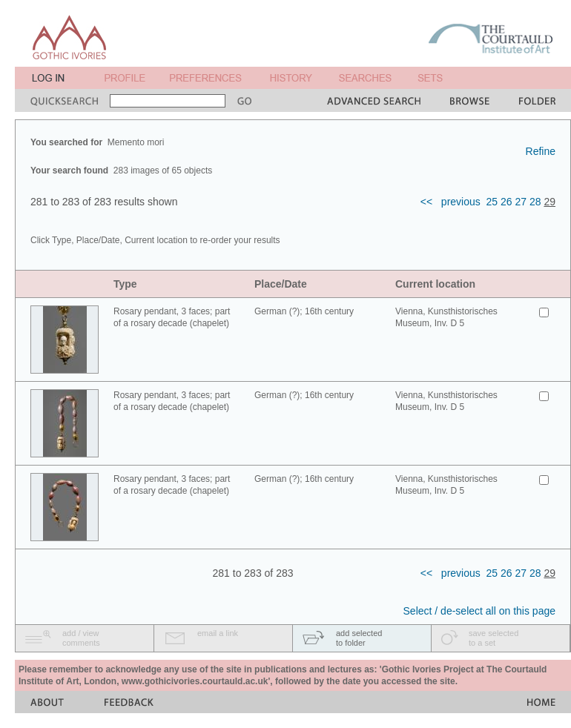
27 (521, 202)
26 (506, 202)
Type (125, 284)
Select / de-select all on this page (479, 611)
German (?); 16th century (304, 311)
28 (535, 202)
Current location (435, 284)
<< (426, 202)
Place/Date (281, 284)
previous (461, 202)
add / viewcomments (81, 638)
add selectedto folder (359, 638)
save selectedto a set (494, 638)
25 (492, 202)
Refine (541, 151)
